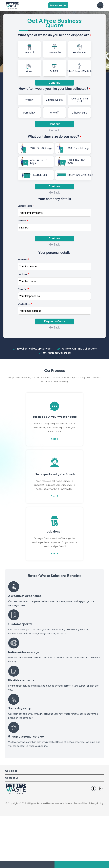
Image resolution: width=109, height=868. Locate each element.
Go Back (54, 130)
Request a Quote (58, 5)
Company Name (26, 206)
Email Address (25, 304)
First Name (23, 259)
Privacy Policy (96, 803)
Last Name (23, 274)
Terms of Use (81, 803)
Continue (54, 124)
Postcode (23, 221)
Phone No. (23, 289)
